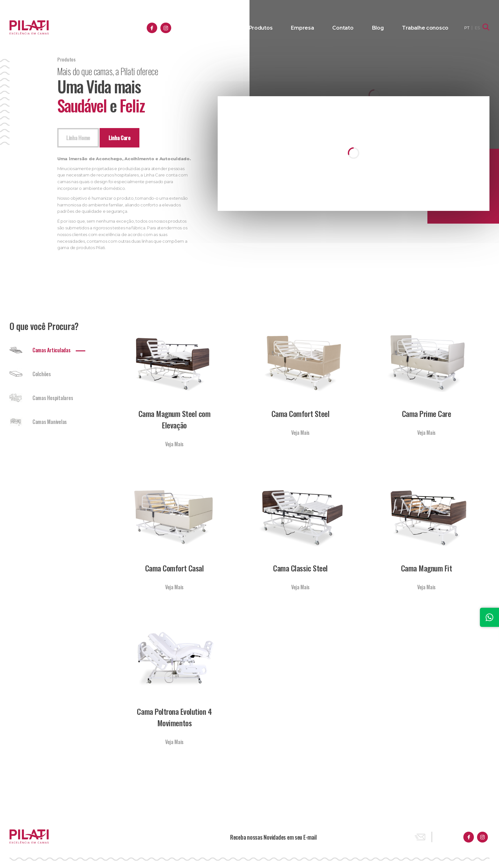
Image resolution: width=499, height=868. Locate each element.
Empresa (324, 28)
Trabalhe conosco (430, 28)
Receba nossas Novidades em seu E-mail (273, 838)
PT (467, 28)
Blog (389, 28)
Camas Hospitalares (41, 399)
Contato (359, 28)
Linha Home (79, 138)
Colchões (30, 375)
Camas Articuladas (40, 351)
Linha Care (123, 138)
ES (478, 28)
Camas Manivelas (38, 423)
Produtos (288, 28)
